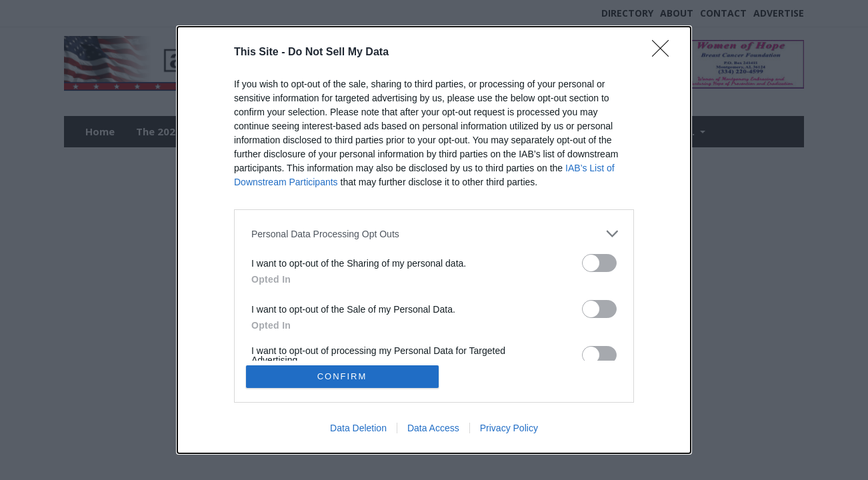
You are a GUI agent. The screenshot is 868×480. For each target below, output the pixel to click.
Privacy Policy (509, 428)
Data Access (433, 428)
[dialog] (434, 240)
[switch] (599, 263)
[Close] (665, 53)
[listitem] (434, 234)
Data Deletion (358, 428)
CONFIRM (342, 376)
